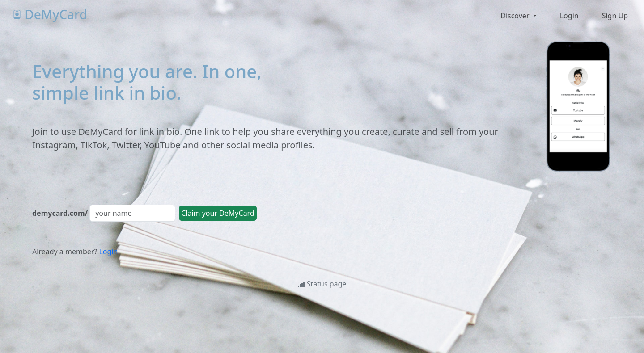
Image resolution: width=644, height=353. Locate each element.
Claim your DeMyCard (218, 213)
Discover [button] (516, 16)
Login (108, 252)
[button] (568, 16)
